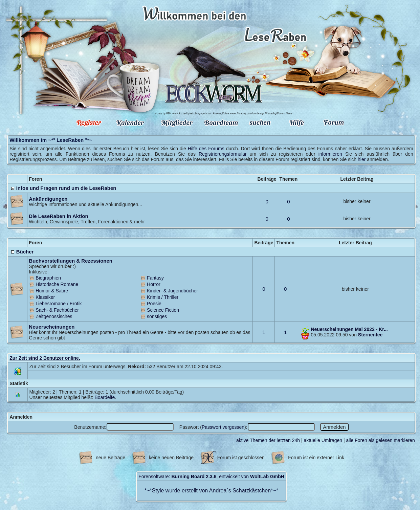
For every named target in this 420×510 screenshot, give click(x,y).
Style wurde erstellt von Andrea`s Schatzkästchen (211, 491)
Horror (154, 284)
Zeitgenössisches (54, 316)
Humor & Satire (52, 291)
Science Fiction (163, 310)
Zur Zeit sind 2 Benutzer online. (45, 358)
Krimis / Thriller (163, 297)
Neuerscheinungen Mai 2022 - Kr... (349, 329)
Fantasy (155, 278)
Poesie (154, 304)
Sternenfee (370, 335)
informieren (330, 154)
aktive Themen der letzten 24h (268, 440)
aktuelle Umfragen (323, 440)
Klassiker (45, 297)
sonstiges (157, 316)
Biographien (48, 278)
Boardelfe (105, 397)
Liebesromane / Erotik (59, 304)
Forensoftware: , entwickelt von (211, 476)
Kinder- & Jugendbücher (172, 291)
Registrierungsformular (223, 154)
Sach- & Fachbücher (57, 310)
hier (362, 159)
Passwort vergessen (223, 427)
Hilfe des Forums (206, 149)
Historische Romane (57, 284)
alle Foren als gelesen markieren (381, 440)
